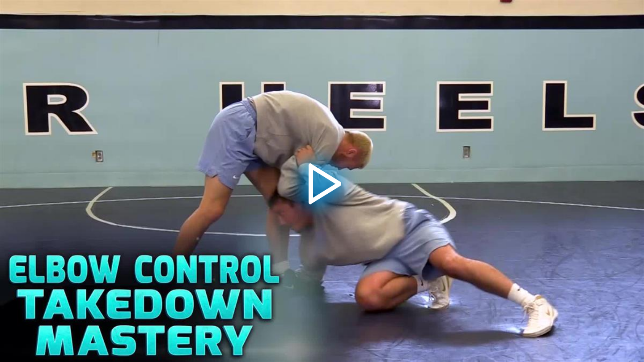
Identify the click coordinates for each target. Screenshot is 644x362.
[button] (322, 181)
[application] (322, 181)
